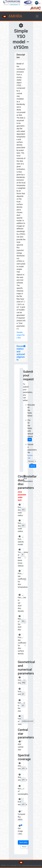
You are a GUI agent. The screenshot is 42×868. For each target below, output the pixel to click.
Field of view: (19, 720)
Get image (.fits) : (19, 831)
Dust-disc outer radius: (19, 526)
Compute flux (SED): (19, 816)
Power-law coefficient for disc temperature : (19, 580)
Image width (19, 692)
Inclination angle (19, 680)
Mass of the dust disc (19, 623)
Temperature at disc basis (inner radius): (19, 558)
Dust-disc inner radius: (19, 510)
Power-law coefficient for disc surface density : (19, 646)
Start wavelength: (19, 766)
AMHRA (12, 16)
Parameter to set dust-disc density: (19, 603)
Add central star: (19, 746)
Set (30, 440)
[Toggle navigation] (37, 16)
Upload (33, 466)
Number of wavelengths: (19, 790)
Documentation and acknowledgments (21, 353)
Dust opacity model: (19, 540)
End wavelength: (19, 802)
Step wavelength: (19, 777)
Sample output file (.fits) (21, 335)
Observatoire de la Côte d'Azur (32, 865)
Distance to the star (19, 706)
